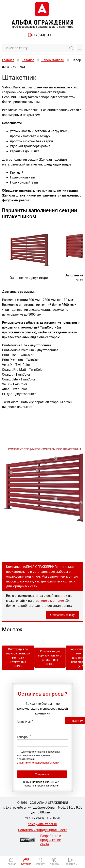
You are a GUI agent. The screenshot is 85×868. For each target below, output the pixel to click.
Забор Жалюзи (53, 60)
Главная (8, 60)
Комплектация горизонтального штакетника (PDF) (50, 657)
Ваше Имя (25, 721)
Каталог (28, 60)
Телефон (24, 737)
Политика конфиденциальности (43, 830)
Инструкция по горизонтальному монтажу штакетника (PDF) (18, 658)
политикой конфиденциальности (38, 763)
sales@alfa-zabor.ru (42, 824)
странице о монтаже (48, 601)
